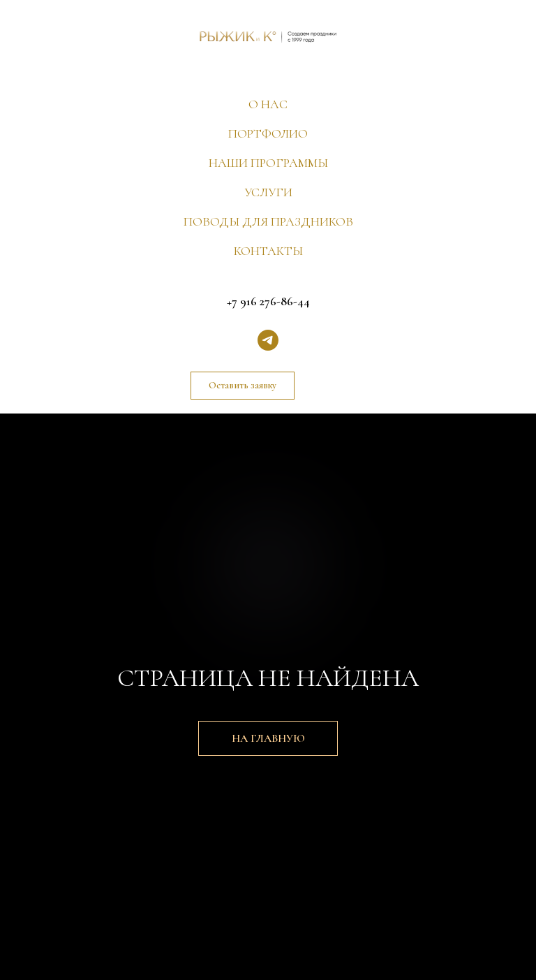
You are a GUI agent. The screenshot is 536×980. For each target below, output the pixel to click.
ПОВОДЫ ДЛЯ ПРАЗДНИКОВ (268, 221)
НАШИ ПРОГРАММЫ (268, 163)
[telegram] (268, 340)
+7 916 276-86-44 (268, 301)
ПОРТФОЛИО (268, 133)
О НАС (268, 104)
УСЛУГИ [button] (268, 192)
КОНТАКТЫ (268, 251)
